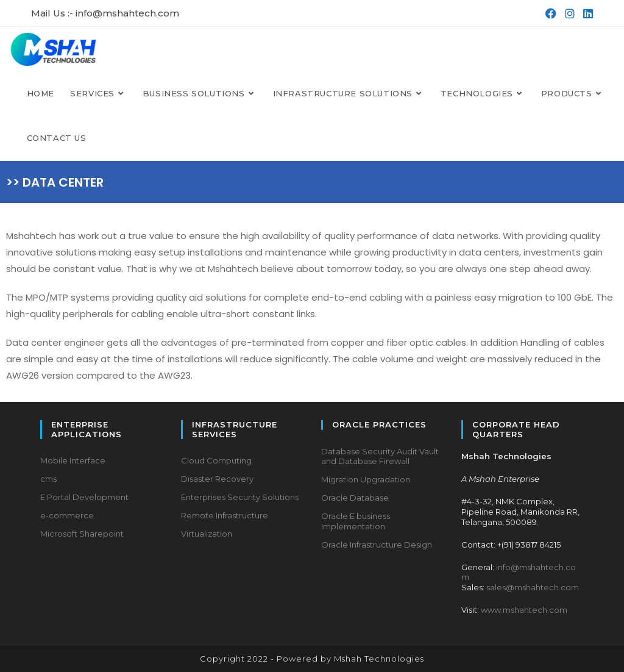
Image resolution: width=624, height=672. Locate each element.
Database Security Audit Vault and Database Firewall (380, 456)
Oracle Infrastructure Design (377, 545)
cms (48, 479)
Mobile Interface (73, 460)
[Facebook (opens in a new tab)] (550, 13)
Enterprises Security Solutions (240, 497)
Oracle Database (355, 498)
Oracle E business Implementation (356, 521)
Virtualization (207, 534)
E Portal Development (84, 497)
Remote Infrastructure (225, 515)
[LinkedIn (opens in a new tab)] (585, 13)
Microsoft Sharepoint (82, 534)
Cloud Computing (216, 460)
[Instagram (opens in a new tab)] (569, 13)
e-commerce (67, 515)
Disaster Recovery (217, 479)
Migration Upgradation (366, 479)
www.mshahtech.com (524, 610)
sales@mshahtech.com (533, 587)
